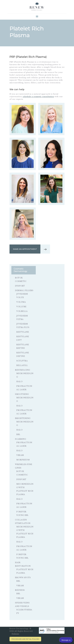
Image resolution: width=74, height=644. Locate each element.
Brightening (23, 418)
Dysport (20, 286)
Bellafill (22, 365)
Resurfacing (23, 370)
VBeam (20, 455)
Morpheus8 (23, 460)
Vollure (21, 307)
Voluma (21, 302)
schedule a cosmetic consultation (38, 97)
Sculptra (22, 361)
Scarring (20, 439)
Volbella (22, 311)
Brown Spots (23, 578)
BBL (18, 434)
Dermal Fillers (24, 290)
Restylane (23, 332)
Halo (19, 382)
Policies (15, 634)
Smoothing (22, 394)
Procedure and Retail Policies (25, 639)
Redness (20, 590)
